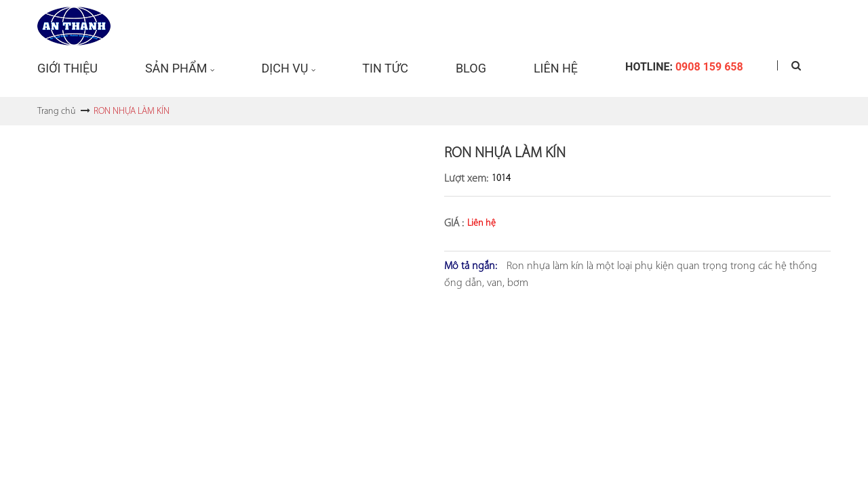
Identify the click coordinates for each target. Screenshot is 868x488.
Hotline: (684, 67)
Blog (471, 68)
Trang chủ (56, 111)
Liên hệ (556, 68)
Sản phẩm (176, 68)
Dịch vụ (284, 68)
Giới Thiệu (67, 68)
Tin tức (385, 68)
